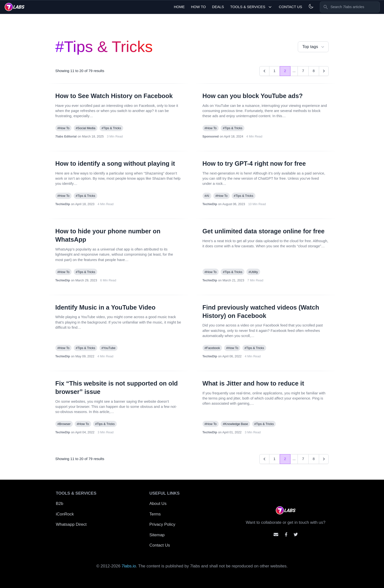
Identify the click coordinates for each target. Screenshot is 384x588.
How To (198, 7)
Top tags (314, 47)
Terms (155, 514)
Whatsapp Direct (71, 524)
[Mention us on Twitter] (296, 534)
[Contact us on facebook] (286, 534)
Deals (218, 7)
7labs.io (129, 566)
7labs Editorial (66, 136)
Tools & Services (251, 7)
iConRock (65, 514)
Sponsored (211, 136)
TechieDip (63, 204)
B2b (60, 504)
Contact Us (290, 7)
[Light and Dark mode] (311, 6)
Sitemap (157, 535)
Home (179, 7)
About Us (158, 504)
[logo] (15, 7)
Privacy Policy (162, 524)
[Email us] (276, 534)
